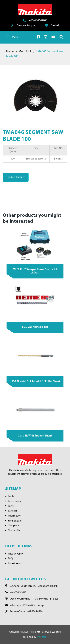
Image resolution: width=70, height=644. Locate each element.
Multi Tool (25, 52)
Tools (11, 496)
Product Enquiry (16, 177)
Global (52, 25)
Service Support (24, 25)
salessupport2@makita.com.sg (27, 605)
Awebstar (42, 637)
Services (13, 511)
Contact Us (14, 531)
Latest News (15, 563)
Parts (11, 506)
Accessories (14, 501)
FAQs (11, 559)
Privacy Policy (15, 554)
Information (15, 516)
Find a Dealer (15, 521)
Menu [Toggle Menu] (12, 37)
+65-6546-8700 (35, 20)
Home (10, 52)
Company (13, 526)
